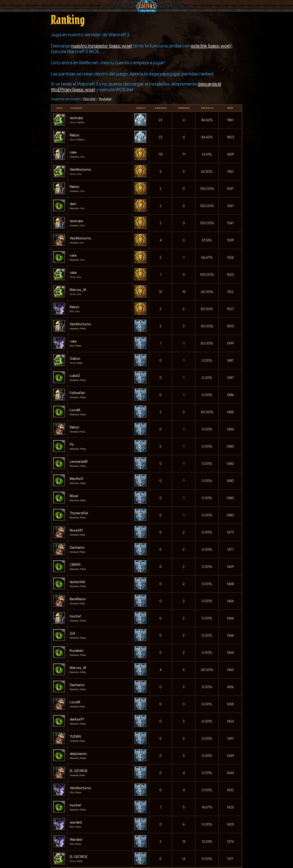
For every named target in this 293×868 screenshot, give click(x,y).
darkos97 (77, 719)
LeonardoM (79, 462)
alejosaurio (78, 754)
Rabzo (74, 135)
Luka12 (75, 376)
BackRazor (78, 599)
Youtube (105, 99)
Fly (72, 444)
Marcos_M (78, 290)
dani (73, 204)
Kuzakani (77, 651)
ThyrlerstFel (79, 513)
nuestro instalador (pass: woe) (102, 46)
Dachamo (77, 548)
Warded (76, 840)
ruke (73, 152)
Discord (89, 99)
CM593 (75, 565)
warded (76, 822)
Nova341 (76, 530)
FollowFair (77, 393)
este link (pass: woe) (211, 46)
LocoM (75, 410)
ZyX (72, 633)
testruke (76, 118)
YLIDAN (75, 737)
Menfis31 (77, 479)
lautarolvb (77, 582)
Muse (74, 496)
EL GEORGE (79, 771)
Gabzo (75, 359)
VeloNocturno (80, 170)
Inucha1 (75, 616)
